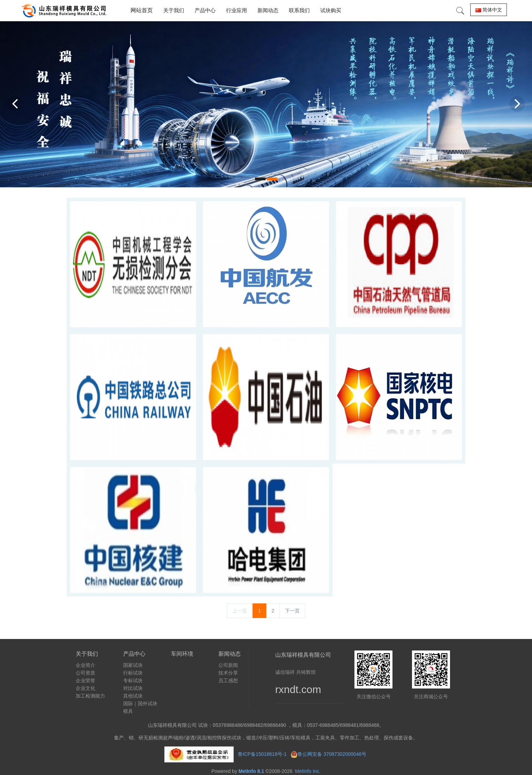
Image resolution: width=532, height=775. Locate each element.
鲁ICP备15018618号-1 (262, 754)
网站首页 (142, 10)
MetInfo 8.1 (251, 771)
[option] (266, 104)
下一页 (292, 611)
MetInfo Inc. (308, 771)
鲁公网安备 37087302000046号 (333, 754)
